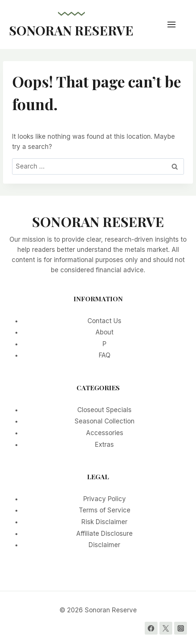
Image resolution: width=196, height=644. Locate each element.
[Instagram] (181, 628)
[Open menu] (175, 24)
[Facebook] (151, 628)
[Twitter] (166, 628)
